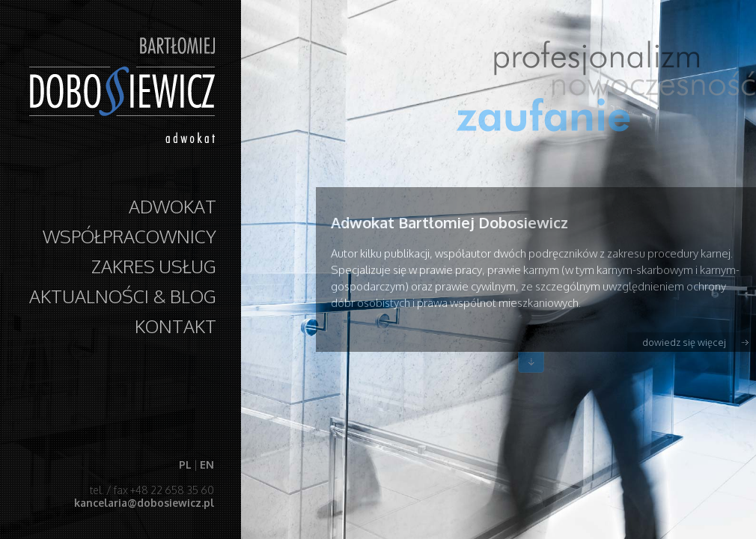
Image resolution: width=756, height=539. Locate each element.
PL (185, 465)
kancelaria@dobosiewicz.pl (143, 503)
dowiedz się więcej (684, 342)
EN (206, 465)
